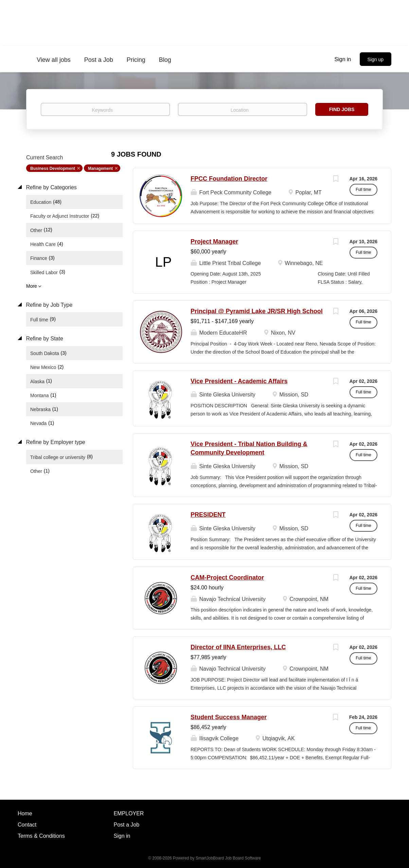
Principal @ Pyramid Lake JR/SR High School (257, 311)
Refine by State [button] (44, 339)
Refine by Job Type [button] (48, 305)
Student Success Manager (229, 717)
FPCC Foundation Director (229, 179)
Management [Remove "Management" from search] (100, 169)
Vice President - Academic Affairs (239, 381)
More (32, 286)
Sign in (343, 59)
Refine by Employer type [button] (55, 442)
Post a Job (127, 825)
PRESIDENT (208, 515)
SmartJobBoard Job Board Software (228, 858)
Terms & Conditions (41, 836)
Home (25, 813)
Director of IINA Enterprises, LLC (238, 647)
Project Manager (214, 242)
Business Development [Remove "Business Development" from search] (53, 169)
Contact (27, 825)
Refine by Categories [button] (51, 187)
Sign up (376, 59)
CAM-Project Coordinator (227, 578)
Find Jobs (342, 109)
